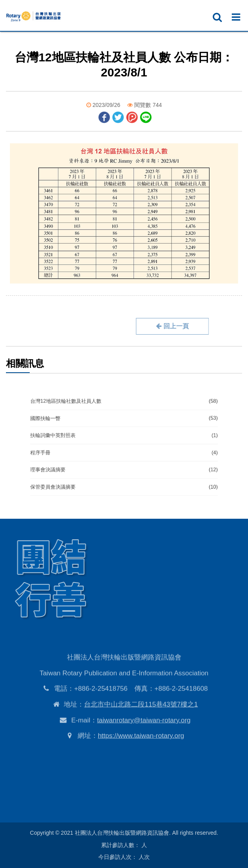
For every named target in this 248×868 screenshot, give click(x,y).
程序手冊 (124, 451)
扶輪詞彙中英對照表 (124, 437)
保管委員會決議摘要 (124, 480)
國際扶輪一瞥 (124, 423)
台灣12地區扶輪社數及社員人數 (124, 408)
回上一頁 (154, 326)
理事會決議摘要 (124, 465)
